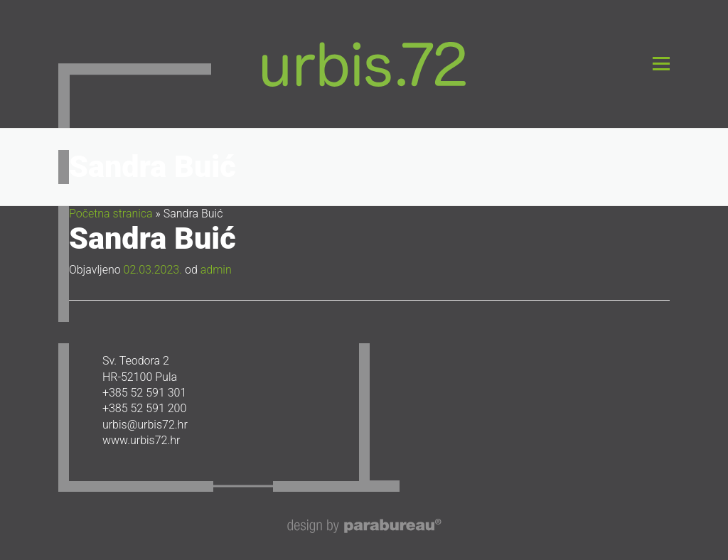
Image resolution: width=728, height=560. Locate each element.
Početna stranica (111, 214)
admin (216, 270)
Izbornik (661, 64)
